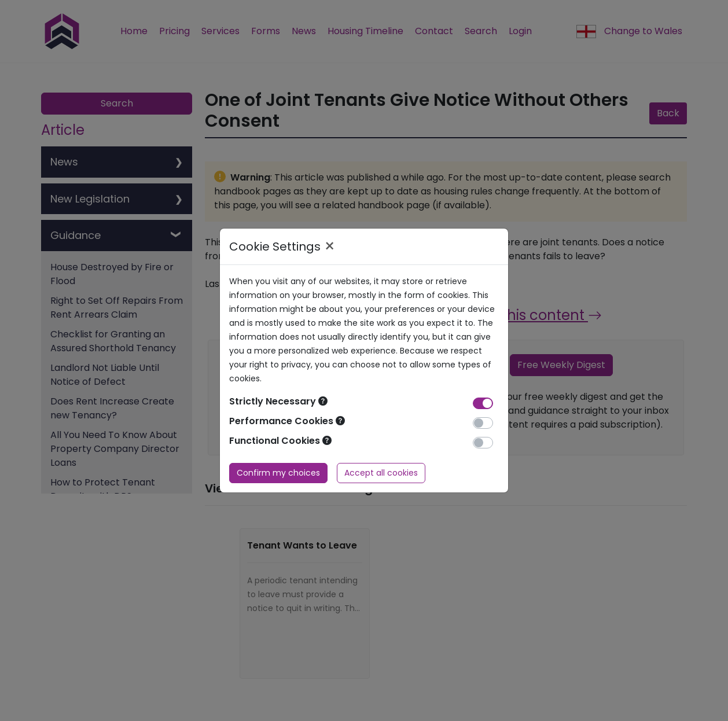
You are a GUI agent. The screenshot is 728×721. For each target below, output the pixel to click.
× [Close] (330, 247)
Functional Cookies (280, 441)
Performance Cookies (287, 421)
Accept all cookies (381, 473)
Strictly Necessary (278, 401)
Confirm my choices (278, 473)
